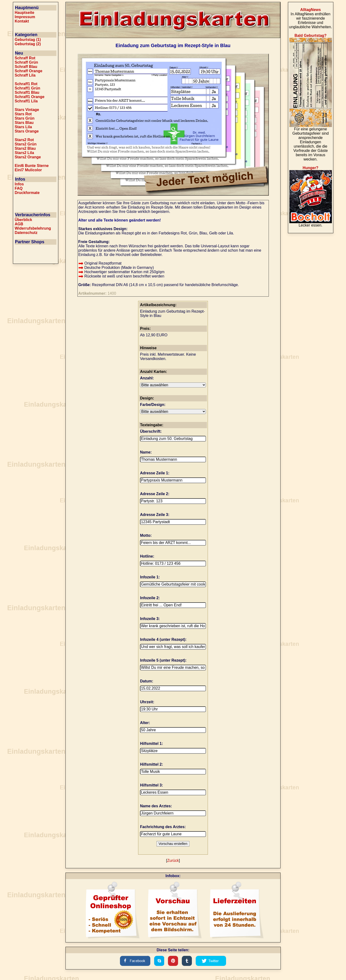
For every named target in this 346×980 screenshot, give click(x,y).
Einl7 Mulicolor (28, 170)
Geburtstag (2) (28, 44)
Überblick (24, 220)
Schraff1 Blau (27, 92)
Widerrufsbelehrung (33, 228)
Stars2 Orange (28, 157)
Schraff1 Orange (30, 97)
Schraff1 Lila (26, 101)
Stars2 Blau (25, 148)
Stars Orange (27, 131)
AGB (19, 224)
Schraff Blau (26, 67)
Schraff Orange (29, 71)
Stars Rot (23, 114)
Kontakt (22, 21)
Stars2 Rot (24, 140)
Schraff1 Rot (26, 84)
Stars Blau (24, 123)
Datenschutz (26, 233)
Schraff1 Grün (28, 88)
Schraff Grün (27, 62)
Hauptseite (25, 13)
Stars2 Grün (26, 144)
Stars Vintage (27, 110)
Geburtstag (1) (28, 40)
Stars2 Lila (24, 153)
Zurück (173, 861)
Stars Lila (23, 127)
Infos (19, 184)
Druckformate (27, 193)
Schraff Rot (25, 58)
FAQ (19, 188)
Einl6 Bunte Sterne (32, 166)
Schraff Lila (25, 75)
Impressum (25, 17)
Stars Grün (25, 118)
